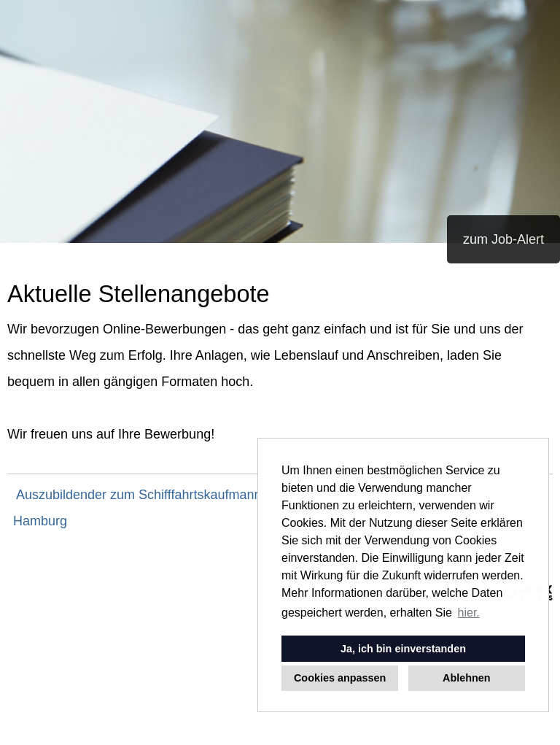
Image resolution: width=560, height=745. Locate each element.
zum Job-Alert (503, 239)
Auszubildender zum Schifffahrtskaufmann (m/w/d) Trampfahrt (196, 495)
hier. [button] (469, 613)
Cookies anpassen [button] (340, 678)
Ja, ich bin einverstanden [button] (403, 649)
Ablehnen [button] (467, 678)
